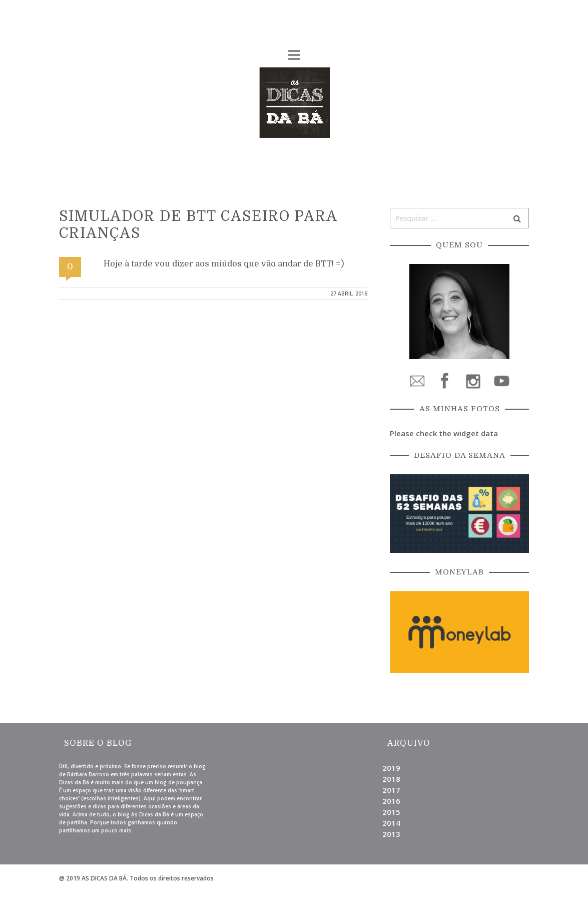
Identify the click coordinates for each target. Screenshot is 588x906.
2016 (391, 801)
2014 (391, 823)
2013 (391, 834)
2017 (391, 790)
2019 (391, 768)
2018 (391, 779)
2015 (391, 812)
